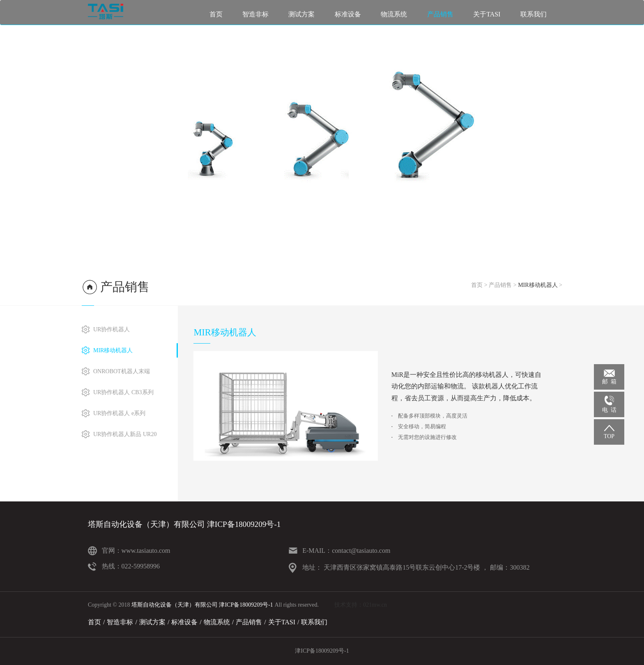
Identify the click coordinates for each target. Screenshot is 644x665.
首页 (216, 14)
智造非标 (255, 14)
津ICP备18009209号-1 (322, 651)
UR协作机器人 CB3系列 (123, 392)
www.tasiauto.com (146, 551)
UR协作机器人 (112, 329)
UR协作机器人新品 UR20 (125, 434)
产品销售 (440, 14)
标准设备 (348, 14)
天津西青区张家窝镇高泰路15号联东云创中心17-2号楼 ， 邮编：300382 (426, 567)
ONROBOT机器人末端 (122, 371)
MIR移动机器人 (538, 285)
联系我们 (534, 14)
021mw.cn (375, 605)
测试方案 (301, 14)
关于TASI (487, 14)
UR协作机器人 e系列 (119, 413)
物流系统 (394, 14)
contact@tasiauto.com (361, 551)
